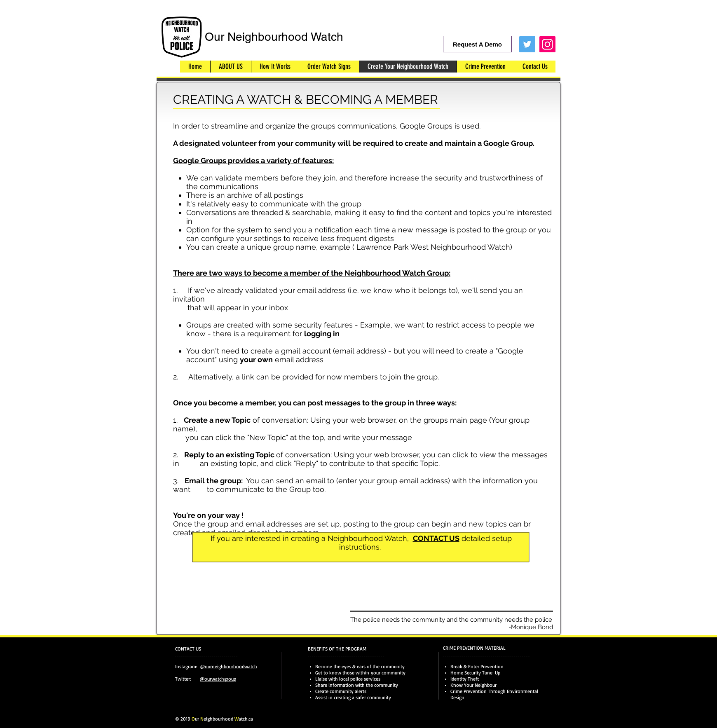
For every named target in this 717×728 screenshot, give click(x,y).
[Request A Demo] (477, 44)
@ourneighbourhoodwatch (229, 666)
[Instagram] (547, 44)
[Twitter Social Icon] (527, 44)
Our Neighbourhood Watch (274, 37)
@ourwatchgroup (218, 679)
